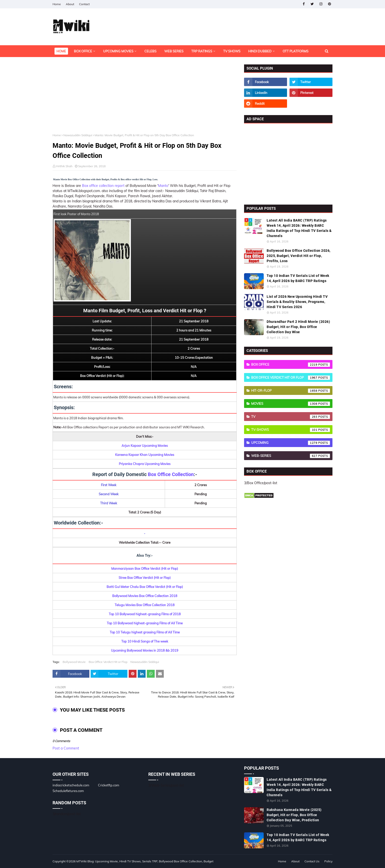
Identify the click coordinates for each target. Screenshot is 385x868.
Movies (291, 404)
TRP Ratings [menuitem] (202, 51)
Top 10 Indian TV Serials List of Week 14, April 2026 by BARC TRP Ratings (298, 278)
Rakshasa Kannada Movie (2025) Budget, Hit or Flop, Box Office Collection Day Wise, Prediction (294, 815)
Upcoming (291, 443)
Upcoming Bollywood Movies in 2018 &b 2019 (145, 650)
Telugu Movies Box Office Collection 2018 (145, 605)
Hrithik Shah (64, 166)
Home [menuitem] (61, 51)
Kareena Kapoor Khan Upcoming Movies (145, 455)
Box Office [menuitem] (83, 51)
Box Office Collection (171, 474)
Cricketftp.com (109, 785)
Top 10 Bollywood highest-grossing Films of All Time (145, 623)
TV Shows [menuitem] (232, 51)
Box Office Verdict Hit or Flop (108, 662)
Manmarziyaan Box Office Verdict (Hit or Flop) (145, 569)
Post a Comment (66, 748)
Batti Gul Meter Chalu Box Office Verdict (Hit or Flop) (145, 587)
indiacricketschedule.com (71, 785)
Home (57, 4)
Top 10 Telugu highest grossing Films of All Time (145, 632)
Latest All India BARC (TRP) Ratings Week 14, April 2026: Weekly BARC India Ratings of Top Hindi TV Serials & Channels (299, 228)
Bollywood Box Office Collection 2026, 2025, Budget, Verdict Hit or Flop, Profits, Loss (299, 256)
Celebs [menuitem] (150, 51)
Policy (328, 861)
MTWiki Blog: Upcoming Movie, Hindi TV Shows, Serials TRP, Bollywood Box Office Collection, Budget (145, 861)
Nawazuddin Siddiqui (78, 135)
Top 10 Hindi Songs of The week (145, 641)
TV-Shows (291, 430)
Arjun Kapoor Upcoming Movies (145, 446)
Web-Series (291, 456)
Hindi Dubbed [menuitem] (260, 51)
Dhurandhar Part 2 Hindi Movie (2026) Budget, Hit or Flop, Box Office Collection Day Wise (298, 327)
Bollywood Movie (74, 662)
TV (291, 417)
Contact (84, 4)
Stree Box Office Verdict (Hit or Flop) (145, 578)
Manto (163, 186)
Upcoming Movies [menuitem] (118, 51)
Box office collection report (103, 186)
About (70, 4)
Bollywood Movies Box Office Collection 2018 (145, 596)
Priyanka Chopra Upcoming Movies (145, 464)
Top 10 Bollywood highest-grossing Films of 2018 (145, 614)
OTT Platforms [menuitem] (296, 51)
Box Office (291, 365)
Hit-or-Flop (291, 391)
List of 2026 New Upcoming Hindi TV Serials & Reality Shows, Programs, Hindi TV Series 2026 (297, 302)
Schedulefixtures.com (68, 791)
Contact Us (312, 861)
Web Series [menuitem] (174, 51)
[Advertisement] (145, 99)
